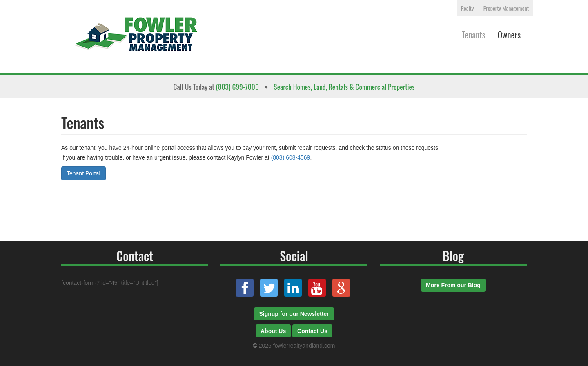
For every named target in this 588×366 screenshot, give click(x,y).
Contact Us (312, 331)
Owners (509, 34)
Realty (468, 8)
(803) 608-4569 (291, 157)
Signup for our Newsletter (294, 314)
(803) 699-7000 (237, 87)
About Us (273, 331)
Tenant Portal (84, 173)
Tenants (474, 34)
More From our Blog (453, 285)
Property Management (506, 8)
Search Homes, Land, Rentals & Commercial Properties (344, 87)
